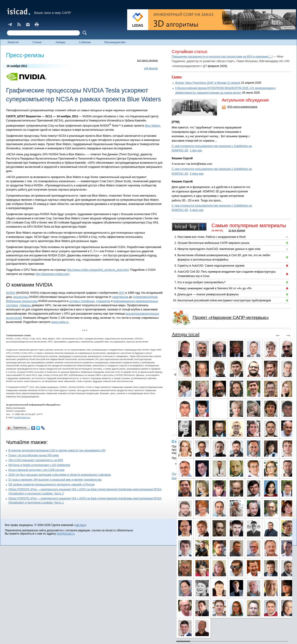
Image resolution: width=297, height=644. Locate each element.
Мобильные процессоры (22, 301)
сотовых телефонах (82, 301)
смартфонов (120, 297)
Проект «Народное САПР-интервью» (231, 317)
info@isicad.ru (65, 534)
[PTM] (176, 122)
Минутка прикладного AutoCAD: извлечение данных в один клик (219, 249)
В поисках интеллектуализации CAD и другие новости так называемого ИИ (57, 450)
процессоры (21, 297)
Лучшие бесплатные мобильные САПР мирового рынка (213, 243)
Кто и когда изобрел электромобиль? (201, 282)
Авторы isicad (186, 334)
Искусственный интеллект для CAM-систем (36, 470)
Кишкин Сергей (182, 158)
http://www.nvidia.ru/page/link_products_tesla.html (98, 270)
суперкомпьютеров (145, 297)
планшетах (103, 301)
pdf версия (151, 68)
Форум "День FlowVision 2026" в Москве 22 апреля (208, 83)
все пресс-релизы (147, 60)
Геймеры (25, 305)
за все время (237, 230)
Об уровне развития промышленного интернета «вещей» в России (52, 485)
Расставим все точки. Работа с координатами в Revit (211, 237)
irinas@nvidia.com (22, 418)
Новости (13, 42)
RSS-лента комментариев (242, 107)
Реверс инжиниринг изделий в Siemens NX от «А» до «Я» (215, 288)
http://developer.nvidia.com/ (52, 274)
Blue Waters (153, 126)
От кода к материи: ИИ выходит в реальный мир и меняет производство (55, 480)
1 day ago (196, 150)
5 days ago (197, 174)
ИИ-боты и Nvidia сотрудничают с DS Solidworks (39, 465)
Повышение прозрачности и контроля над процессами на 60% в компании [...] (222, 57)
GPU (122, 293)
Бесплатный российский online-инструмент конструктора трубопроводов (224, 300)
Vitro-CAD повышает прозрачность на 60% (36, 460)
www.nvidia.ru (60, 322)
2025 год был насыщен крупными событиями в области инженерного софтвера (60, 475)
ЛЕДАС (80, 525)
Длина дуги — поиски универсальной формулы (208, 294)
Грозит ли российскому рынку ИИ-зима (34, 455)
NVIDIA (11, 293)
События (85, 42)
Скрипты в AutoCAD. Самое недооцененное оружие (211, 266)
